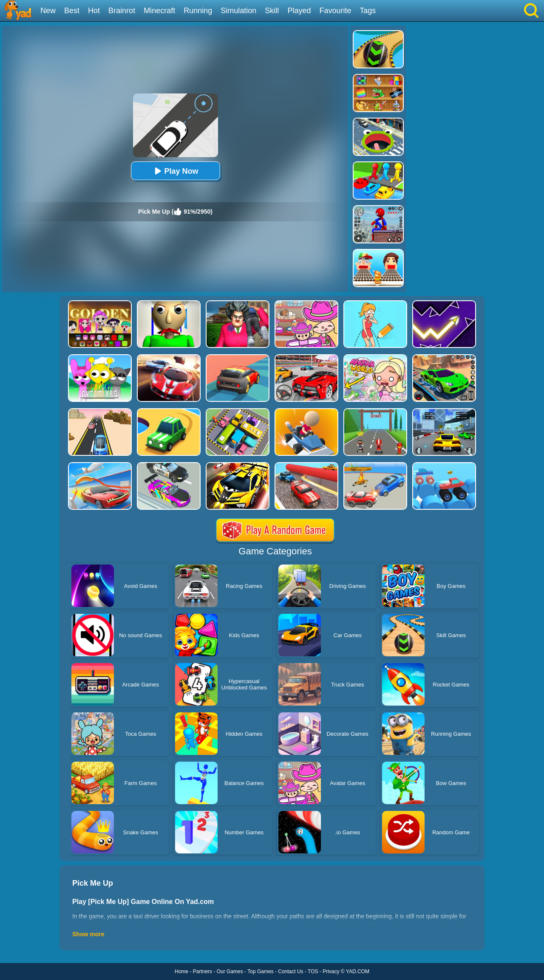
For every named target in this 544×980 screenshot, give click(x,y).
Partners (203, 972)
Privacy (331, 972)
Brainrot (122, 11)
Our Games (230, 972)
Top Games (260, 972)
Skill (272, 11)
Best (72, 11)
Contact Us (290, 972)
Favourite (335, 11)
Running (198, 11)
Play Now (175, 171)
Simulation (238, 11)
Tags (368, 11)
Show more (88, 934)
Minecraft (159, 11)
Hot (94, 11)
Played (299, 11)
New (48, 11)
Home (181, 972)
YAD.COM (358, 972)
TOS (313, 972)
